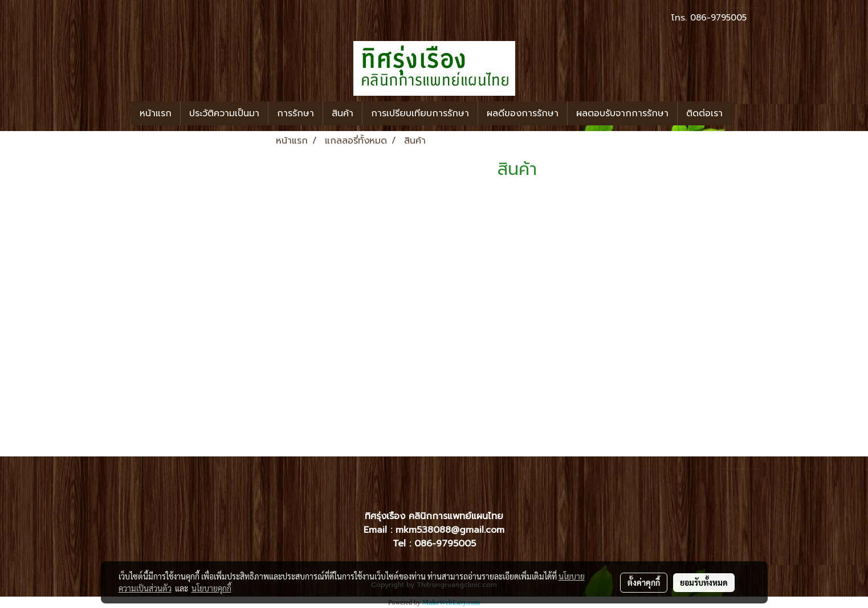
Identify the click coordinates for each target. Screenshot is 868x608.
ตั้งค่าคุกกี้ (644, 582)
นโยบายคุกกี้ (211, 588)
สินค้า (343, 113)
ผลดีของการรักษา (523, 113)
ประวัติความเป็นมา (224, 113)
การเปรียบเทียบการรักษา (420, 113)
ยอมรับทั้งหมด (704, 582)
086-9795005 (718, 18)
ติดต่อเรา (704, 113)
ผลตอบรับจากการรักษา (622, 113)
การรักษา (296, 113)
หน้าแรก (156, 113)
